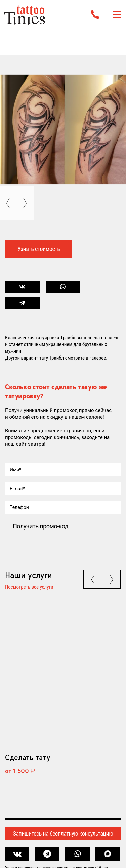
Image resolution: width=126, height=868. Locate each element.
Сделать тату (27, 757)
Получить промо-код (40, 526)
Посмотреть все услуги (29, 587)
